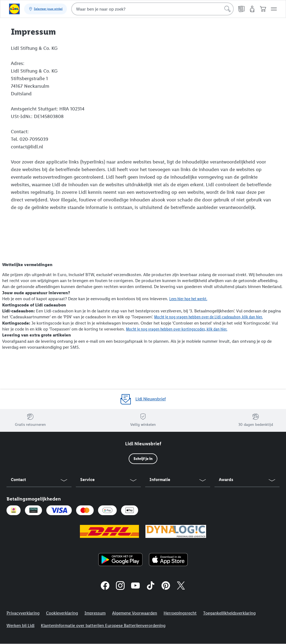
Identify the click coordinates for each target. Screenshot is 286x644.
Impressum (95, 613)
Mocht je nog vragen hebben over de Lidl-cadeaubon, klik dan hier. (208, 317)
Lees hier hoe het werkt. (188, 299)
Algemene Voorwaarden (135, 613)
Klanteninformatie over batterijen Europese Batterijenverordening (103, 625)
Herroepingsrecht (180, 613)
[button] (274, 9)
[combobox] (152, 9)
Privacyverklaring (23, 613)
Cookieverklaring (62, 613)
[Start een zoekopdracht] (227, 9)
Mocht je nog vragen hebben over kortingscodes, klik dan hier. (177, 329)
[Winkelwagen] (263, 9)
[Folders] (241, 9)
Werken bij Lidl (20, 625)
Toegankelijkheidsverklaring (229, 613)
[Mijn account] (252, 9)
